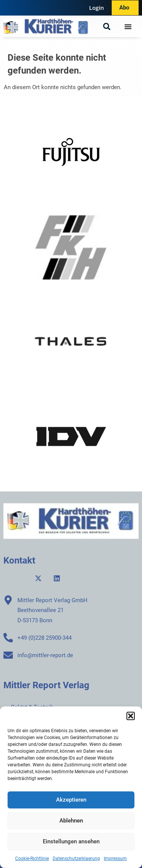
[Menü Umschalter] (128, 27)
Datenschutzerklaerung (76, 859)
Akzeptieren (71, 800)
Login (96, 8)
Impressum (115, 859)
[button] (131, 716)
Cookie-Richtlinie (32, 859)
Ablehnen (71, 821)
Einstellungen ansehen (71, 841)
